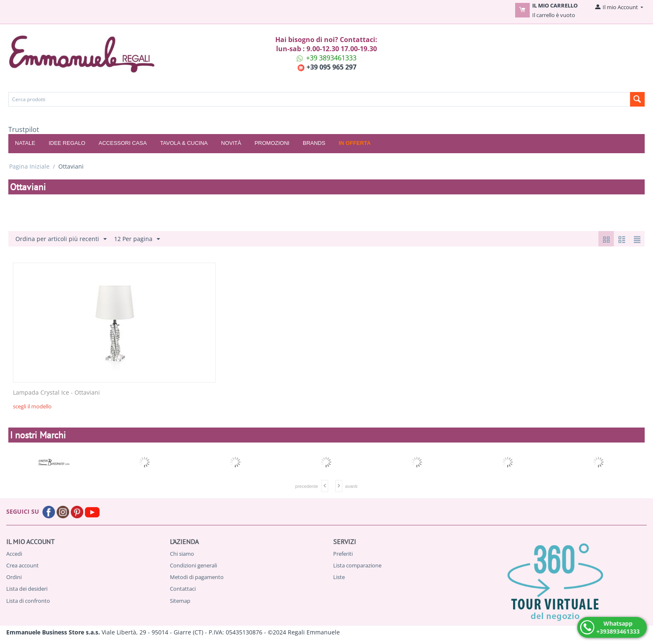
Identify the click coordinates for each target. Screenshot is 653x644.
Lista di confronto (28, 601)
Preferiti (343, 554)
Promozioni (272, 143)
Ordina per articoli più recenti (61, 239)
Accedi (14, 554)
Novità (231, 143)
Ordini (14, 577)
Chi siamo (182, 554)
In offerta (355, 143)
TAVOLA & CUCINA (184, 143)
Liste (339, 577)
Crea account (22, 565)
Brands (314, 143)
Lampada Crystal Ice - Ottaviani (56, 393)
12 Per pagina (137, 239)
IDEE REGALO (67, 143)
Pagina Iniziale (29, 166)
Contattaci (183, 589)
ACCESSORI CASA (123, 143)
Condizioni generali (193, 565)
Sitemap (180, 601)
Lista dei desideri (27, 589)
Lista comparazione (357, 565)
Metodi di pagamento (197, 577)
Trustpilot (24, 129)
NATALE (25, 143)
